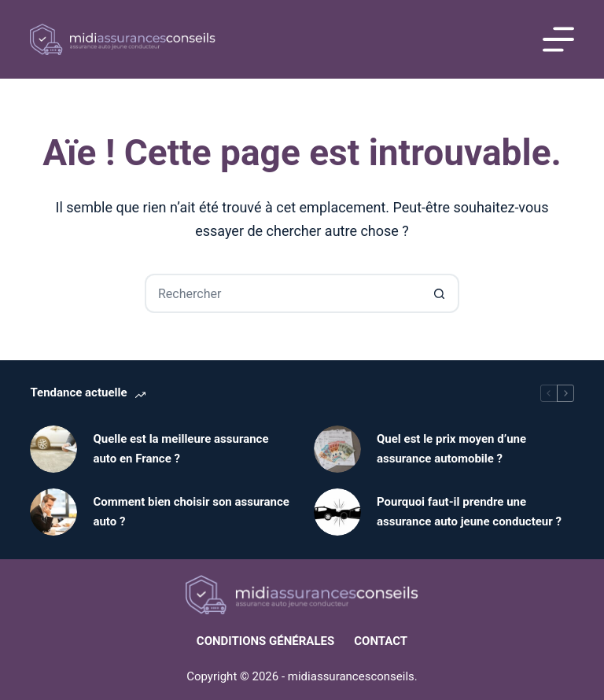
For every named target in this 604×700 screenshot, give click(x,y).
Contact (381, 641)
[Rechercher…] (282, 293)
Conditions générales (265, 641)
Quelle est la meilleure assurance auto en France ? (180, 449)
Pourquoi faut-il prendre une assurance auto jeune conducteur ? (469, 512)
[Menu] (558, 39)
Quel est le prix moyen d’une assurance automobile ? (451, 449)
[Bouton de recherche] (440, 293)
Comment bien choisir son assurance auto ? (191, 512)
